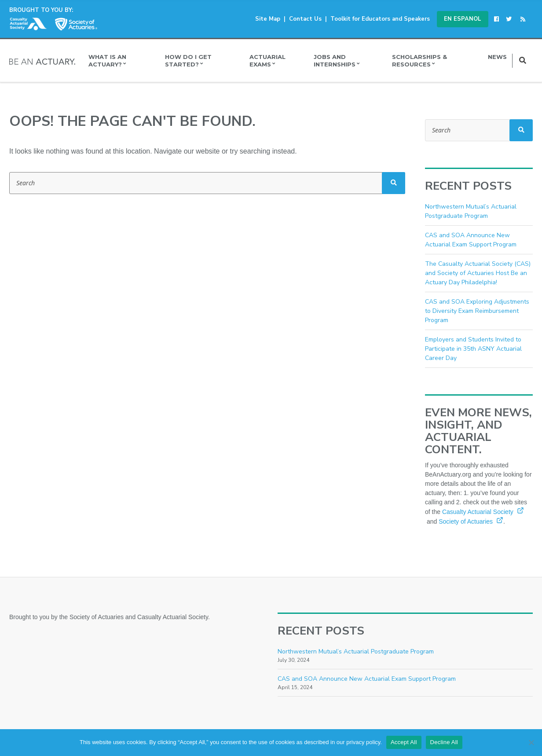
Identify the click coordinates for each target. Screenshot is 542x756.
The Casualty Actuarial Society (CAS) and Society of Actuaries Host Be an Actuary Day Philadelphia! (478, 273)
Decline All (444, 742)
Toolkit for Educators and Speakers (380, 19)
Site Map (268, 19)
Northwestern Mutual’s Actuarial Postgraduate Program (356, 651)
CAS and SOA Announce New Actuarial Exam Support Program (367, 679)
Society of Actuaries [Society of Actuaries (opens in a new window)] (471, 521)
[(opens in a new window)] (498, 19)
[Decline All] (531, 742)
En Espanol (463, 19)
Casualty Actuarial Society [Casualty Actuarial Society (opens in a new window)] (483, 512)
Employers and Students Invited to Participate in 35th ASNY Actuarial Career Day (473, 349)
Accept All (404, 742)
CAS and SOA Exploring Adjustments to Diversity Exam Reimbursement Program (477, 311)
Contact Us (305, 19)
